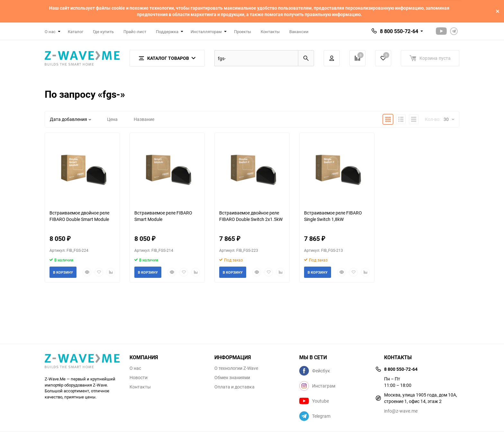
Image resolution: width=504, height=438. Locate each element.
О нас (135, 368)
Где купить (103, 32)
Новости (139, 378)
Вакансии (299, 32)
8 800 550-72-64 (399, 31)
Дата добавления (70, 119)
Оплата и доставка (234, 387)
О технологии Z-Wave (236, 368)
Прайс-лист (135, 32)
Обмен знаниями (232, 378)
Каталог (76, 32)
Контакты (270, 32)
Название (144, 119)
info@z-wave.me (401, 411)
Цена (112, 119)
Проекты (243, 32)
